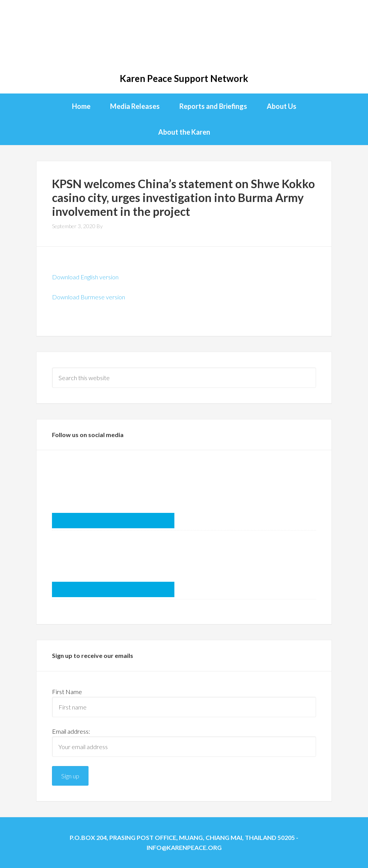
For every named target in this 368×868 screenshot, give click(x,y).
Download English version (85, 277)
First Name (67, 692)
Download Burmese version (89, 297)
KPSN (184, 38)
